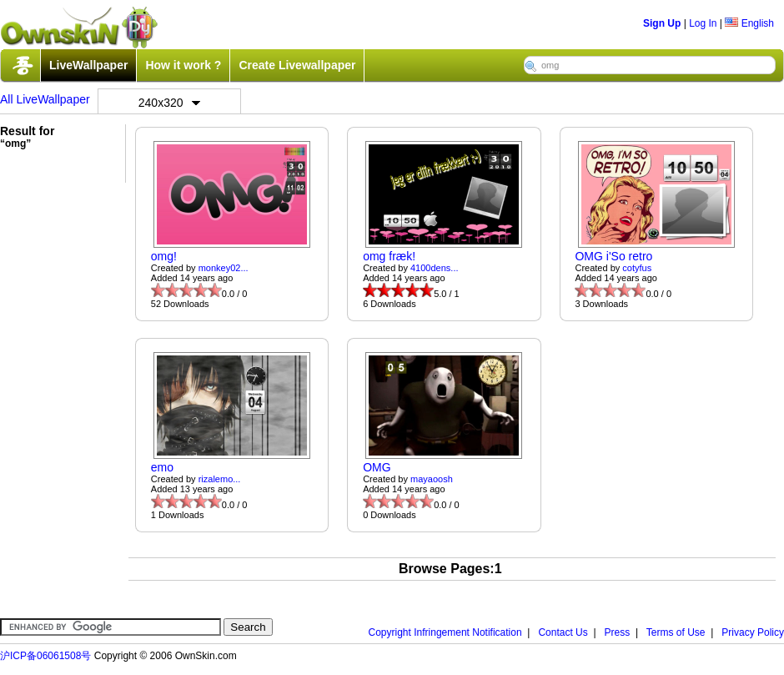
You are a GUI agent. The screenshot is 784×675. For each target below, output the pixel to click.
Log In (703, 23)
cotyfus (637, 268)
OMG (377, 467)
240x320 (169, 103)
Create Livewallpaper (297, 65)
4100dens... (435, 268)
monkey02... (224, 268)
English (749, 23)
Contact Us (563, 632)
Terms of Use (676, 632)
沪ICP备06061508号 (45, 656)
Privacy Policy (753, 632)
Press (618, 632)
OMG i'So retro (613, 256)
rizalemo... (220, 479)
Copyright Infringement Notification (445, 632)
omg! (164, 256)
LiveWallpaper (88, 65)
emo (162, 467)
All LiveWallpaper (45, 99)
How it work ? (183, 65)
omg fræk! (389, 256)
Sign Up (662, 23)
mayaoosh (432, 479)
